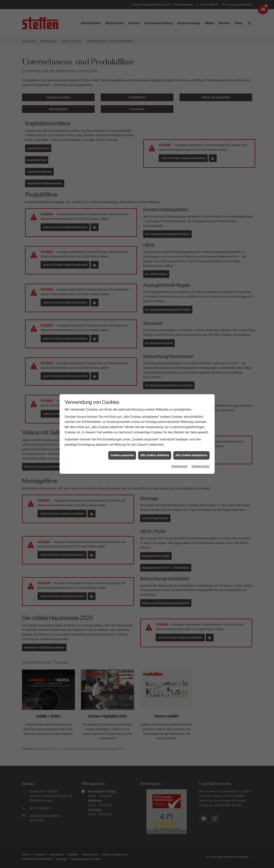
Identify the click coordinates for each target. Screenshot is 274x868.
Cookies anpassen (122, 428)
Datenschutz (201, 439)
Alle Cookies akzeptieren (191, 428)
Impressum (180, 439)
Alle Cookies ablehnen (155, 428)
